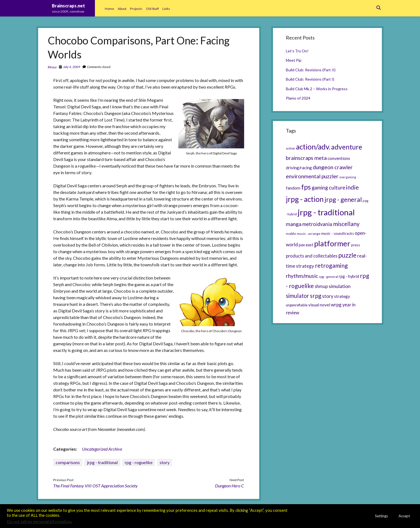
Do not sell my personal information (39, 522)
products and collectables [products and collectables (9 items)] (312, 256)
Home (109, 9)
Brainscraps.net (68, 6)
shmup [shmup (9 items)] (321, 286)
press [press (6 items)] (356, 245)
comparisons (68, 462)
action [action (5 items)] (291, 148)
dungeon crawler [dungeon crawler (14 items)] (333, 167)
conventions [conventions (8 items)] (339, 158)
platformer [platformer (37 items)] (332, 243)
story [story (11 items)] (328, 296)
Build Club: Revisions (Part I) (310, 79)
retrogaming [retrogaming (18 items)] (331, 266)
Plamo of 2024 (298, 98)
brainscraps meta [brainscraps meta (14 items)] (306, 158)
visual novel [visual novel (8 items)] (319, 305)
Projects (136, 9)
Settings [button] (381, 516)
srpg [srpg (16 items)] (316, 296)
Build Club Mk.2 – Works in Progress (317, 89)
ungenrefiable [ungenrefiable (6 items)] (297, 305)
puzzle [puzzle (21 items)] (347, 255)
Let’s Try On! (297, 51)
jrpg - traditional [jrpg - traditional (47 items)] (326, 212)
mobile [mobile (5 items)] (291, 234)
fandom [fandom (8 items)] (293, 188)
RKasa (52, 67)
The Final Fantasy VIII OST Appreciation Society (95, 486)
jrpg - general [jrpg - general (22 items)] (343, 199)
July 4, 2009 (72, 67)
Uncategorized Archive (102, 449)
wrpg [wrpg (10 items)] (336, 305)
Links (166, 9)
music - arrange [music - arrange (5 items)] (309, 234)
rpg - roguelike (139, 462)
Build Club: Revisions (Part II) (311, 70)
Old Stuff (152, 9)
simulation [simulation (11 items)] (340, 286)
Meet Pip (294, 60)
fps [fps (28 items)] (306, 187)
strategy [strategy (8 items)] (342, 296)
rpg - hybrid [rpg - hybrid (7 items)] (349, 276)
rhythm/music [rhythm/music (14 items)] (302, 276)
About (122, 9)
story (165, 462)
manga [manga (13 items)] (294, 224)
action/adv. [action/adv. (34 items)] (313, 147)
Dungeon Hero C (229, 486)
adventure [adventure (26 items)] (347, 147)
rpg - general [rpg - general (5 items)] (329, 277)
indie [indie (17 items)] (352, 187)
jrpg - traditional (102, 462)
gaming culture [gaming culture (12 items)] (328, 188)
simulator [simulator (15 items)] (298, 296)
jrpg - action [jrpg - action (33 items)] (305, 199)
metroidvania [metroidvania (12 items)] (317, 224)
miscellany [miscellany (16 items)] (346, 224)
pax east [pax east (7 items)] (306, 245)
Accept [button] (404, 516)
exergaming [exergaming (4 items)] (348, 177)
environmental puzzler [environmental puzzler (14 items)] (312, 176)
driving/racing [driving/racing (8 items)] (299, 168)
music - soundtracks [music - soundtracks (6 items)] (338, 233)
